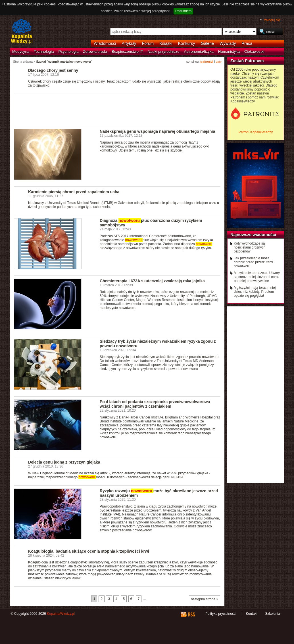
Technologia (44, 51)
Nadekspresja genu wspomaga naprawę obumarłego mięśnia (157, 131)
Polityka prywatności (221, 614)
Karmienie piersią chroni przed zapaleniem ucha (74, 192)
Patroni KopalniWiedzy (256, 132)
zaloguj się (272, 20)
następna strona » (205, 599)
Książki (166, 43)
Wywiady (228, 43)
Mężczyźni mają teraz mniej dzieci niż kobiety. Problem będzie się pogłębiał (255, 292)
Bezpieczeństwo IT (127, 51)
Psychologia (69, 51)
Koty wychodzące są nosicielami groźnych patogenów (250, 247)
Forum (148, 43)
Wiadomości (105, 43)
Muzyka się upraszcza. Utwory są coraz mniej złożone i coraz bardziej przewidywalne (257, 277)
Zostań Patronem (247, 61)
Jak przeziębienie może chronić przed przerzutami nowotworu (253, 262)
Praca (247, 43)
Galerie (207, 43)
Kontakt (252, 614)
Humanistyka (229, 51)
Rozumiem (183, 11)
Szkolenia (272, 614)
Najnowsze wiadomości (253, 235)
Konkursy (187, 43)
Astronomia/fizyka (199, 51)
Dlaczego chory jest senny (53, 70)
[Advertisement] (117, 110)
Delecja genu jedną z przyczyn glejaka (64, 462)
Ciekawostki (254, 51)
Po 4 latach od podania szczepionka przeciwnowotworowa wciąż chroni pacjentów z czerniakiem (155, 404)
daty (219, 62)
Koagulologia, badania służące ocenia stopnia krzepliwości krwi (89, 551)
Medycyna (21, 51)
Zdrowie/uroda (95, 51)
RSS (191, 614)
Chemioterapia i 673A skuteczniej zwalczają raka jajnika (152, 281)
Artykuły (129, 43)
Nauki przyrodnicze (164, 51)
